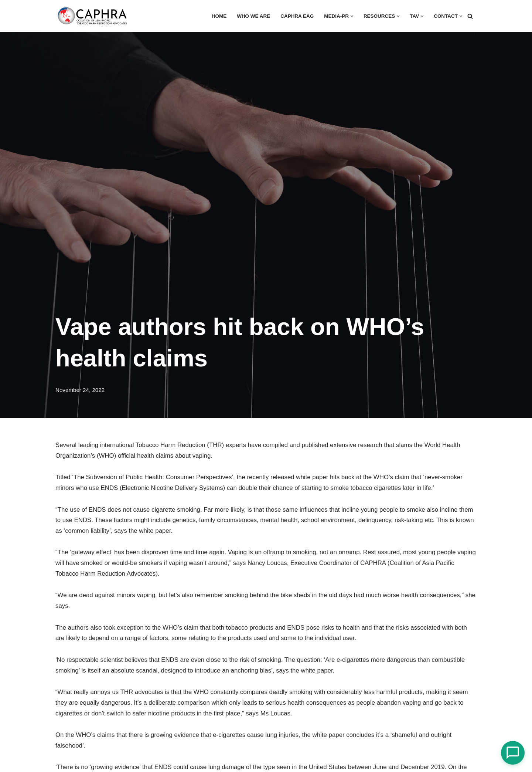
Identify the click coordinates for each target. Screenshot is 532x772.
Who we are (252, 16)
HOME (218, 16)
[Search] (470, 16)
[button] (351, 16)
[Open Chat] (513, 753)
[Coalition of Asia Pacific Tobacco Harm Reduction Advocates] (94, 16)
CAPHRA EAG (296, 16)
